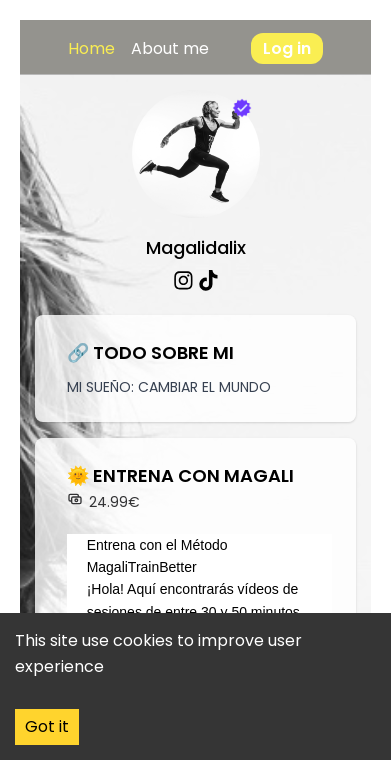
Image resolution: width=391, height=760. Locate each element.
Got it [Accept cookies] (47, 726)
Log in (287, 48)
